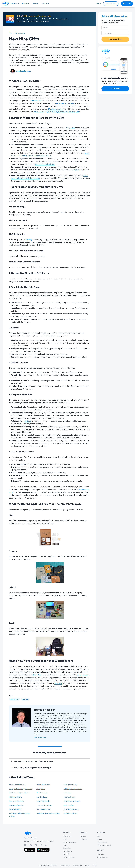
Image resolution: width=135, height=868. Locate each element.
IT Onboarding (41, 793)
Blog (98, 836)
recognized (70, 128)
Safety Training (69, 805)
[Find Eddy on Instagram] (41, 845)
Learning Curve (42, 797)
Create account (111, 4)
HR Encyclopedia (102, 842)
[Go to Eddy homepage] (6, 4)
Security (87, 865)
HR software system (55, 109)
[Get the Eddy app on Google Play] (43, 850)
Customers (83, 839)
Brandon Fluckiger (23, 71)
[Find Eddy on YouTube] (31, 845)
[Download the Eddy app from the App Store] (30, 850)
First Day (25, 699)
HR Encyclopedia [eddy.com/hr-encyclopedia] (19, 33)
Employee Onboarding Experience (21, 789)
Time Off (66, 854)
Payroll (65, 839)
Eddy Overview (67, 836)
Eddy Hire (37, 675)
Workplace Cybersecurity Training (48, 813)
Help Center (101, 854)
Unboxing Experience (71, 809)
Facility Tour (41, 789)
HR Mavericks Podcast (104, 845)
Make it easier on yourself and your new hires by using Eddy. (57, 112)
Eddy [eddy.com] (10, 33)
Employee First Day (71, 785)
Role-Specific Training (44, 805)
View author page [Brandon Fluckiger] (40, 738)
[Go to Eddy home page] (39, 833)
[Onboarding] (14, 699)
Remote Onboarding (16, 805)
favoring (29, 240)
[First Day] (25, 699)
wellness (28, 421)
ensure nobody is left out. (45, 164)
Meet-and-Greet (70, 797)
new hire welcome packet (65, 103)
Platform (16, 4)
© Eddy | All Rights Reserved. (48, 865)
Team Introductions (43, 809)
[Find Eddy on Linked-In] (25, 845)
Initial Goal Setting (15, 797)
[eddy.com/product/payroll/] (115, 89)
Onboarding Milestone (72, 801)
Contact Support (102, 857)
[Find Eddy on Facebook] (36, 845)
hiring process (82, 675)
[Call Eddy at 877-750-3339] (39, 838)
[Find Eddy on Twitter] (46, 845)
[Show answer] (33, 761)
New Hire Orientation (16, 801)
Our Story (83, 836)
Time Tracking (68, 851)
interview (58, 683)
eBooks (99, 839)
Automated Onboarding (17, 785)
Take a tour (127, 4)
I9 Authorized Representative (19, 793)
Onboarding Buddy (43, 801)
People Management (70, 842)
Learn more (115, 89)
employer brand (79, 170)
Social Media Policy (16, 809)
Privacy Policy (78, 865)
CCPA (95, 865)
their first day (36, 101)
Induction (67, 793)
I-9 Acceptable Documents (73, 789)
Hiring (65, 845)
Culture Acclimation (43, 785)
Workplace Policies (70, 813)
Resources (26, 4)
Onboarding (14, 699)
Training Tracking (69, 857)
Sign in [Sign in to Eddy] (99, 4)
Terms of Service (65, 865)
